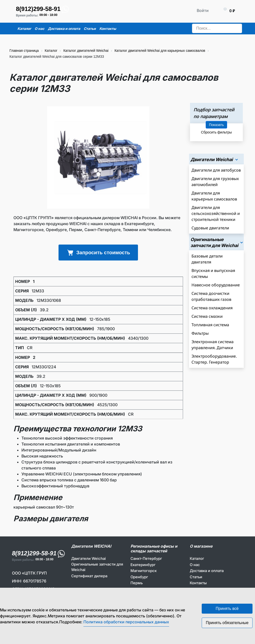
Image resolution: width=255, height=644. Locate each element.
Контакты (198, 583)
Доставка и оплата (207, 571)
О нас (195, 565)
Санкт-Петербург (146, 558)
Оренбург (139, 577)
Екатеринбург (143, 565)
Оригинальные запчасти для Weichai (97, 567)
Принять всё (227, 609)
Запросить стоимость (98, 253)
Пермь (137, 583)
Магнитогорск (144, 571)
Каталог (197, 558)
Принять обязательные (227, 623)
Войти (203, 10)
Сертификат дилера (89, 576)
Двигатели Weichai (89, 558)
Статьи (196, 577)
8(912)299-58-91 (38, 9)
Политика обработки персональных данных (126, 622)
